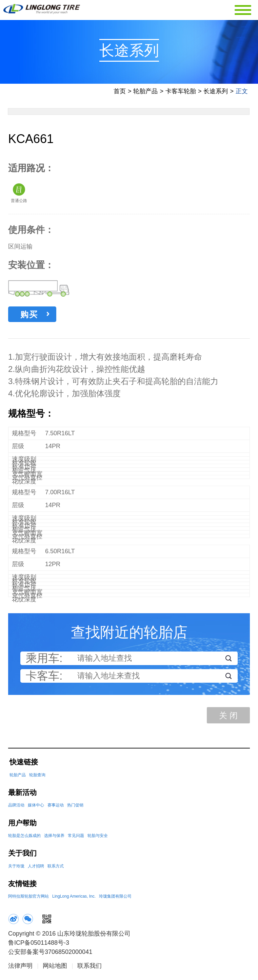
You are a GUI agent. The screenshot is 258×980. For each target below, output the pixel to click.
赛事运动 (56, 807)
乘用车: (44, 660)
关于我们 (22, 855)
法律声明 (20, 967)
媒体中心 (36, 807)
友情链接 (22, 885)
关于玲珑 (16, 868)
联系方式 (56, 868)
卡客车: (44, 678)
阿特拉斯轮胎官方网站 (28, 898)
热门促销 (75, 807)
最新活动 (22, 794)
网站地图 (55, 967)
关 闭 (228, 717)
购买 (35, 316)
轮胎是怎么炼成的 (24, 837)
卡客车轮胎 (181, 93)
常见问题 (76, 837)
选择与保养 (54, 837)
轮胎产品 (145, 93)
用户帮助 (22, 825)
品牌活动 (16, 807)
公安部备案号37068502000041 (50, 954)
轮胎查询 (37, 777)
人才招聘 (36, 868)
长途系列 (216, 93)
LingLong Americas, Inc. (74, 898)
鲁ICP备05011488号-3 (39, 944)
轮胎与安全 (98, 837)
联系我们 (90, 967)
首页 (120, 93)
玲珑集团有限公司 (115, 898)
